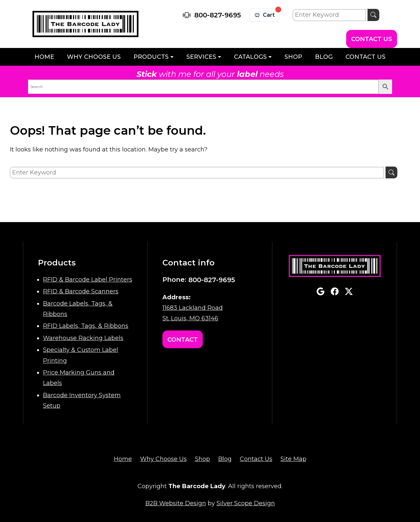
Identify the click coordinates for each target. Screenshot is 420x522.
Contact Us (372, 39)
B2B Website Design (176, 503)
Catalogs (250, 57)
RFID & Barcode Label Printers (88, 280)
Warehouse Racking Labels (83, 338)
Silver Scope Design (246, 503)
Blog (324, 57)
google (321, 291)
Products (151, 57)
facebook (335, 291)
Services (201, 57)
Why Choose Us (94, 57)
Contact (183, 340)
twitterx (349, 291)
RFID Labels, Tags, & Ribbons (86, 326)
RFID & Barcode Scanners (81, 291)
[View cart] (264, 15)
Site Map (294, 459)
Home (44, 57)
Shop (293, 57)
